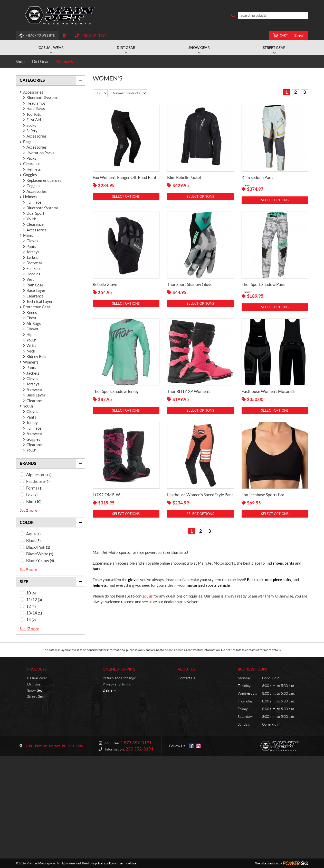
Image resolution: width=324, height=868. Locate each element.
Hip (29, 335)
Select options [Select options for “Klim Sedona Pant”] (275, 200)
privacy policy (104, 863)
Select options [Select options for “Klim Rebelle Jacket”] (200, 197)
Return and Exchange (119, 678)
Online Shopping (119, 669)
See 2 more (28, 510)
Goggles (30, 175)
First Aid (34, 120)
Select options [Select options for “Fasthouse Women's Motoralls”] (275, 410)
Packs (31, 158)
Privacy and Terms (117, 684)
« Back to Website (40, 35)
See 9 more (28, 569)
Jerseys (33, 252)
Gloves (32, 241)
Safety (32, 131)
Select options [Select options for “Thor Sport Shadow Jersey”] (126, 410)
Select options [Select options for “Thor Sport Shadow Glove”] (200, 304)
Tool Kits (34, 114)
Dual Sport (35, 213)
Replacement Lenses (44, 180)
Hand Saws (36, 109)
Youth (31, 219)
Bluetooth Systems (42, 98)
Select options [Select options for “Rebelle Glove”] (126, 304)
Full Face (34, 202)
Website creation (267, 863)
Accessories (33, 92)
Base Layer (36, 290)
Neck (31, 351)
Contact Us (186, 678)
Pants (31, 246)
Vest (30, 279)
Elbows (32, 329)
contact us (144, 596)
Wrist (31, 345)
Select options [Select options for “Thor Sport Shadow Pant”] (275, 307)
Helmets (34, 169)
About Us (186, 669)
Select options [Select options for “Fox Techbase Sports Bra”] (275, 514)
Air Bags (34, 324)
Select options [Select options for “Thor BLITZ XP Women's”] (200, 410)
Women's (31, 362)
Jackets (33, 257)
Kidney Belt (36, 356)
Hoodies (33, 274)
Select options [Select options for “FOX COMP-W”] (126, 514)
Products (37, 669)
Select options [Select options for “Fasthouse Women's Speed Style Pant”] (200, 514)
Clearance (32, 164)
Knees (32, 313)
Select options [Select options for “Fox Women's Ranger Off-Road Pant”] (126, 197)
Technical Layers (40, 301)
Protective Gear (37, 307)
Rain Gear (35, 285)
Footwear (34, 263)
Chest (31, 318)
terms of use (128, 863)
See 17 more (29, 629)
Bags (27, 142)
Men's (28, 235)
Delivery (109, 690)
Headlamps (36, 103)
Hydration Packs (40, 153)
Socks (31, 125)
